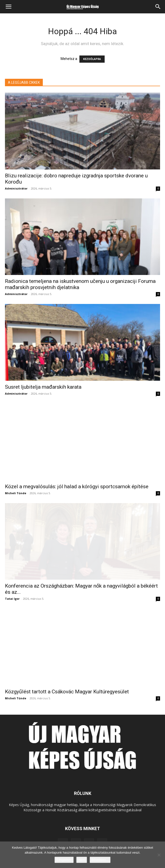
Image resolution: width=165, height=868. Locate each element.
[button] (8, 7)
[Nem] (159, 855)
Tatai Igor (12, 599)
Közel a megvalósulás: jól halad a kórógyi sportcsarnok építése (77, 487)
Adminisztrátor (16, 188)
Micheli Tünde (16, 493)
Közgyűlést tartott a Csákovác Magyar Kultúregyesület (67, 692)
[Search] (158, 7)
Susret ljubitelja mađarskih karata (43, 387)
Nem (82, 860)
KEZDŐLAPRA (92, 59)
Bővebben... (100, 860)
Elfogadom (64, 860)
